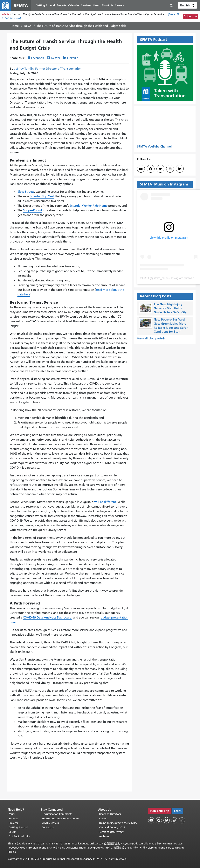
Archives (104, 836)
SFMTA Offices (50, 823)
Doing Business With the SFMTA (118, 823)
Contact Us (48, 827)
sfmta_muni (161, 278)
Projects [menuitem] (62, 5)
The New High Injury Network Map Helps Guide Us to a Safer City (170, 308)
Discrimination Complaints (57, 814)
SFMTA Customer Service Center (61, 818)
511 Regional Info (19, 836)
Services (13, 818)
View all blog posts (150, 338)
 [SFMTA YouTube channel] (141, 169)
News (28, 26)
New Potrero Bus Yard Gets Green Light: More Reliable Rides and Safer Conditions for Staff (171, 325)
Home (15, 26)
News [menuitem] (96, 5)
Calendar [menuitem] (74, 5)
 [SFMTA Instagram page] (170, 169)
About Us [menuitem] (107, 5)
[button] (187, 5)
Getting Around (18, 827)
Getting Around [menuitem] (45, 5)
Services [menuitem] (86, 5)
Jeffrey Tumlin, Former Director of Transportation (48, 69)
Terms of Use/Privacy (111, 832)
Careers (103, 818)
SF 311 (13, 832)
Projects (13, 823)
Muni (12, 814)
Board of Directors (110, 814)
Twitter (55, 58)
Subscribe (190, 16)
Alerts (5, 14)
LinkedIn (73, 58)
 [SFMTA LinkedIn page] (180, 169)
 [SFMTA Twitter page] (160, 169)
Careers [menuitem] (119, 5)
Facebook (38, 58)
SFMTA (145, 278)
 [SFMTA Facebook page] (151, 169)
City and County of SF (112, 827)
